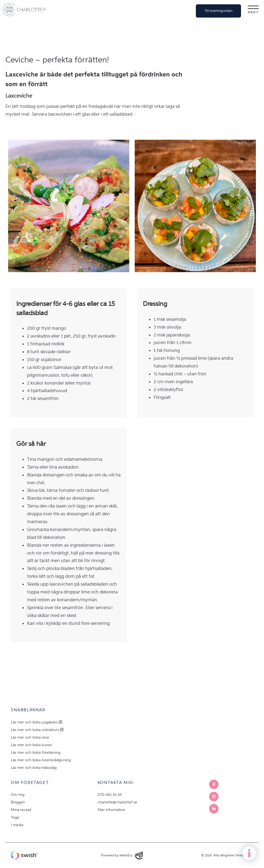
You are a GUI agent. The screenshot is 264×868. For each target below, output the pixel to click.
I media (17, 825)
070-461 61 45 (110, 795)
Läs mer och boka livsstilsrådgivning (41, 760)
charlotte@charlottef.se (117, 802)
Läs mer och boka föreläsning (36, 752)
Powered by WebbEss (122, 855)
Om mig (18, 795)
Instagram (214, 797)
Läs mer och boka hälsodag (34, 768)
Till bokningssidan (218, 11)
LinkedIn (214, 809)
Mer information (111, 810)
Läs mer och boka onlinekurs (38, 730)
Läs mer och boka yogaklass (37, 722)
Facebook (214, 784)
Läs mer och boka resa (30, 737)
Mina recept (21, 810)
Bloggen (18, 802)
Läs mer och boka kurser (32, 745)
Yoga (15, 817)
